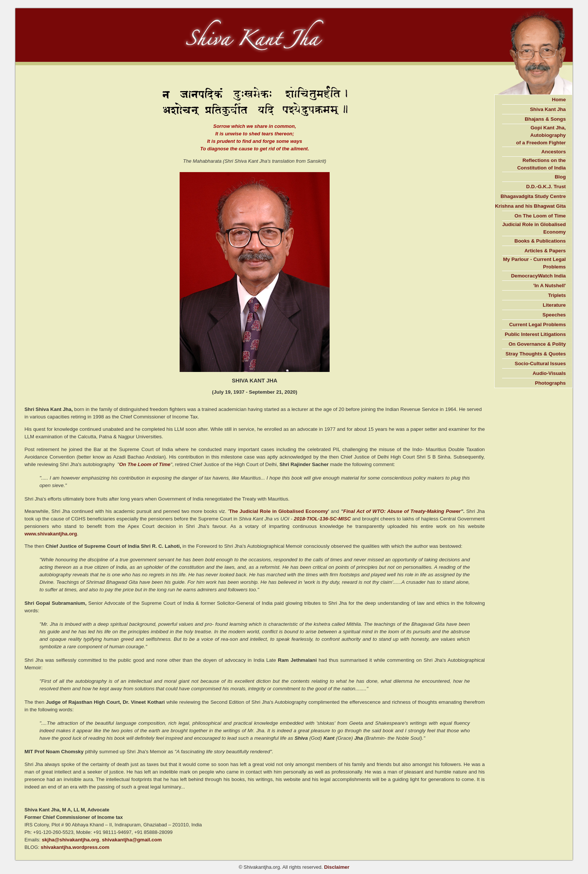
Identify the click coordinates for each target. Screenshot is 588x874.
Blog (560, 177)
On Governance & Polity (537, 344)
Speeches (554, 315)
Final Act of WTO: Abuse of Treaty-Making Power (402, 511)
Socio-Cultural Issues (540, 364)
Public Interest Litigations (535, 334)
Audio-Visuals (549, 373)
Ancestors (554, 152)
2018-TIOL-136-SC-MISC (322, 519)
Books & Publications (540, 241)
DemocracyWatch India (538, 276)
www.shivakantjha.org (51, 534)
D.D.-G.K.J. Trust (546, 187)
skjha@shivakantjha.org (70, 840)
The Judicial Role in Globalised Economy (279, 511)
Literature (554, 305)
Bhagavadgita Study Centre (533, 196)
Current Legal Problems (538, 325)
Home (559, 100)
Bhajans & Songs (545, 119)
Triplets (557, 295)
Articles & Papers (545, 251)
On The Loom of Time (145, 464)
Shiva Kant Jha (548, 109)
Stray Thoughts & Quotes (536, 354)
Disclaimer (337, 867)
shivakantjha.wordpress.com (75, 847)
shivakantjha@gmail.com (132, 840)
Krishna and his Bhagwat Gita (530, 206)
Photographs (550, 383)
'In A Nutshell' (550, 286)
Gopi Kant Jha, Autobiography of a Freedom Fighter (541, 135)
